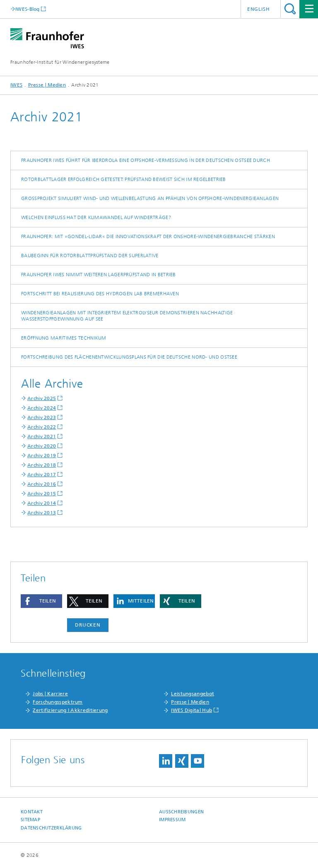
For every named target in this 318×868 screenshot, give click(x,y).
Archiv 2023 (42, 417)
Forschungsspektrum (58, 702)
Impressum (172, 820)
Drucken (88, 625)
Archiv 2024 (42, 408)
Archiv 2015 (42, 494)
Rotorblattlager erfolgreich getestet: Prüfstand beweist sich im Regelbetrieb (124, 179)
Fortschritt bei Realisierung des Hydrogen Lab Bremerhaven (100, 294)
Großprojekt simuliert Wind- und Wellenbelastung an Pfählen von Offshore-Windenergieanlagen (150, 198)
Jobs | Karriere (50, 694)
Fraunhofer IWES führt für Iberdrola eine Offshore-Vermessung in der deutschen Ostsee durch (146, 160)
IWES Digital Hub (192, 710)
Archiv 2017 (42, 475)
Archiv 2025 (42, 398)
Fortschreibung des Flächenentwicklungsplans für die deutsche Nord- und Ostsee (129, 357)
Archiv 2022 (42, 427)
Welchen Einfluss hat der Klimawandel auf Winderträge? (96, 217)
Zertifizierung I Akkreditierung (70, 710)
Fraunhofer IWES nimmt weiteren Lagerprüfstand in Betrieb (99, 275)
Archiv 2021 (42, 436)
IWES (16, 85)
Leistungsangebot (193, 694)
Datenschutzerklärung (51, 828)
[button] (41, 601)
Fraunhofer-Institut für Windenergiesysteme (60, 62)
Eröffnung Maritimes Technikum (64, 338)
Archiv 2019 (42, 456)
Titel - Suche (290, 9)
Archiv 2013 (42, 513)
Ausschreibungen (181, 812)
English (259, 9)
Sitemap (30, 820)
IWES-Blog (28, 9)
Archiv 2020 (42, 446)
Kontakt (32, 812)
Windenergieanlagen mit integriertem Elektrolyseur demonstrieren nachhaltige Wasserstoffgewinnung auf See (127, 316)
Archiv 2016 (42, 484)
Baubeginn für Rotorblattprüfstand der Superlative (90, 256)
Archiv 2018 (42, 465)
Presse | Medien (47, 85)
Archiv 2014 (42, 503)
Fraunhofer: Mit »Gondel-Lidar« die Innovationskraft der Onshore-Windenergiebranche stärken (148, 236)
